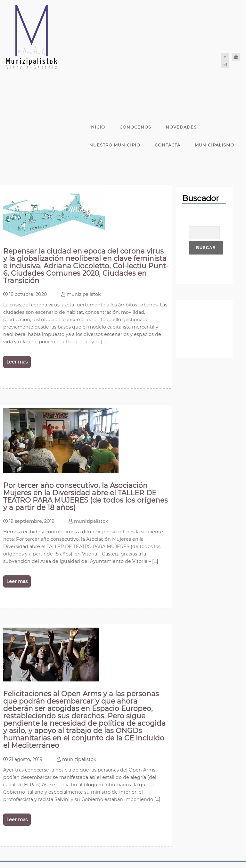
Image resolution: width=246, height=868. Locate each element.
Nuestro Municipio (115, 145)
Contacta (168, 145)
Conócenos (135, 127)
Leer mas (17, 362)
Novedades (181, 127)
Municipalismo (214, 145)
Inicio (97, 127)
